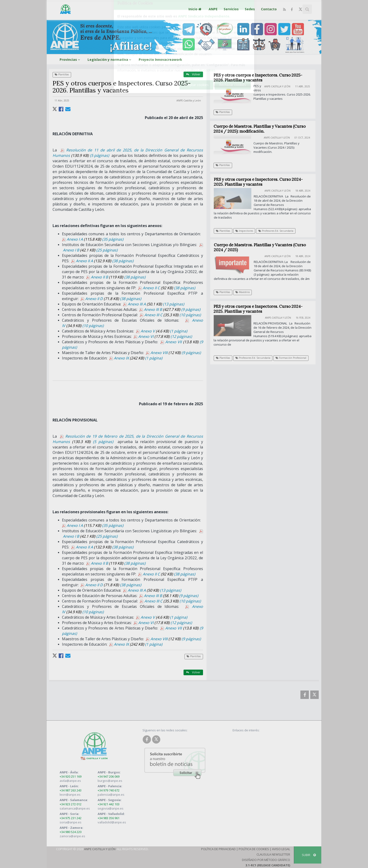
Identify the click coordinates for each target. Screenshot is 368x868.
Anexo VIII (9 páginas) (173, 353)
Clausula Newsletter (273, 854)
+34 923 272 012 (71, 804)
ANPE (213, 9)
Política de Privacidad (218, 849)
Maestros (245, 292)
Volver (193, 74)
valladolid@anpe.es (112, 822)
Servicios (231, 9)
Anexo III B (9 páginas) (170, 309)
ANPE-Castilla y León (189, 100)
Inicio (195, 9)
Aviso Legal (281, 849)
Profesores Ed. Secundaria (278, 231)
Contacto (269, 9)
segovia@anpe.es (111, 808)
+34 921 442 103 (109, 804)
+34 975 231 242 (71, 818)
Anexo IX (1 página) (136, 358)
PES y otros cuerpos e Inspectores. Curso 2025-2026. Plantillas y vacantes (258, 78)
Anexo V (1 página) (162, 331)
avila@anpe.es (70, 781)
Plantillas (62, 74)
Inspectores (247, 231)
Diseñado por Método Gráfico (266, 860)
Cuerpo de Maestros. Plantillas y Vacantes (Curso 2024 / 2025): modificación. (260, 129)
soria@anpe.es (71, 822)
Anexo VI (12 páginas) (163, 336)
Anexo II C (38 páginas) (167, 288)
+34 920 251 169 (71, 776)
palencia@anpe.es (111, 795)
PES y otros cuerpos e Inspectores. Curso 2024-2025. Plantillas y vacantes (261, 182)
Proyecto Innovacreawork (160, 60)
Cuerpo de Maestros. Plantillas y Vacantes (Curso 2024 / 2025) (262, 247)
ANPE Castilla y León (100, 849)
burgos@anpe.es (110, 781)
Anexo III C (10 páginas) (170, 315)
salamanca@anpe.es (75, 808)
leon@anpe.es (70, 795)
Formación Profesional (293, 358)
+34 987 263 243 (71, 790)
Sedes (250, 9)
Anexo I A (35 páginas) (93, 239)
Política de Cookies (254, 849)
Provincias (71, 60)
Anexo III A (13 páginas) (154, 304)
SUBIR (309, 855)
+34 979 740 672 (109, 790)
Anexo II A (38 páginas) (102, 261)
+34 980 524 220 (71, 832)
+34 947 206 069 (109, 776)
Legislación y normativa (110, 60)
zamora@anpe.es (72, 836)
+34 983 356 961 (109, 818)
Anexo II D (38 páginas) (111, 299)
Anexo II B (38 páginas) (116, 277)
